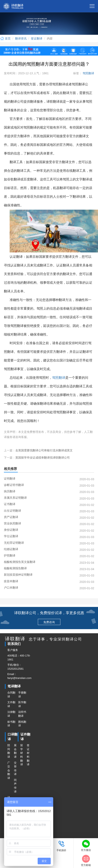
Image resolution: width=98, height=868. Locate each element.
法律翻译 (11, 714)
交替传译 (15, 769)
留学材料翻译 (22, 755)
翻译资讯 (21, 38)
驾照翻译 (88, 73)
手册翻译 (22, 695)
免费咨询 (49, 622)
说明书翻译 (22, 714)
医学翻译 (22, 704)
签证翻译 (37, 38)
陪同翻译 (9, 751)
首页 (5, 38)
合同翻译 (11, 695)
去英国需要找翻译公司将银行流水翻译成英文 (44, 450)
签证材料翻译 (28, 755)
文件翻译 (11, 704)
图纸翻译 (22, 724)
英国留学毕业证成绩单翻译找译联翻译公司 (43, 458)
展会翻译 (15, 751)
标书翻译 (11, 724)
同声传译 (15, 786)
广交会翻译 (9, 770)
